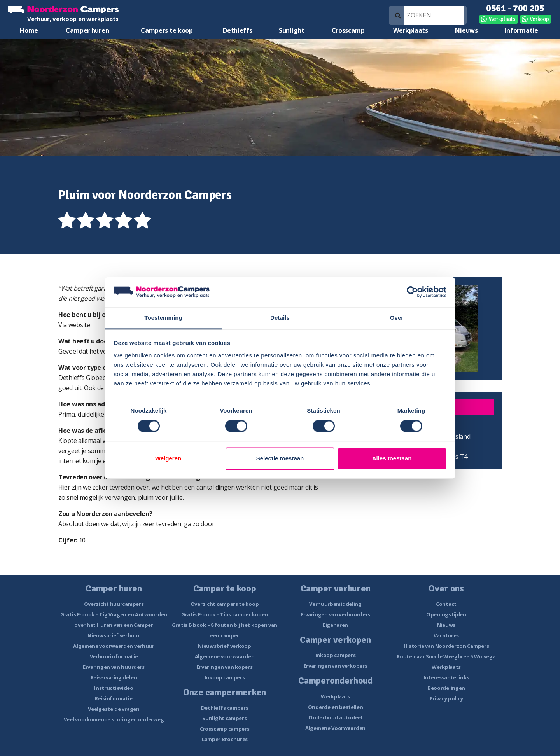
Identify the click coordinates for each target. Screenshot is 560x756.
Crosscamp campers (225, 729)
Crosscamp (348, 30)
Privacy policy (446, 698)
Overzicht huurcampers (114, 604)
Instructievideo (114, 688)
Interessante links (446, 677)
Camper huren (87, 30)
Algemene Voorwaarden (335, 728)
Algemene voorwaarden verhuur (114, 646)
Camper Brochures (225, 739)
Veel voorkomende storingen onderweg (114, 719)
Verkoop (539, 19)
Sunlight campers (224, 718)
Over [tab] (397, 318)
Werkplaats (502, 19)
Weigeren (168, 458)
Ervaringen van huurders (114, 667)
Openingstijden (446, 614)
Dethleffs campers (225, 708)
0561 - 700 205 (515, 8)
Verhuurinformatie (114, 656)
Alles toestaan (392, 458)
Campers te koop (167, 30)
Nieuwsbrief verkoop (224, 646)
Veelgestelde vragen (114, 709)
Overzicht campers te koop (225, 604)
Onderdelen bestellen (336, 707)
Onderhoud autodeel (335, 717)
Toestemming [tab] (163, 318)
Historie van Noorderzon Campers (446, 646)
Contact (446, 604)
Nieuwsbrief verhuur (114, 635)
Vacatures (446, 635)
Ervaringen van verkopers (336, 666)
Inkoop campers (225, 677)
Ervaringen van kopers (225, 667)
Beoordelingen (446, 688)
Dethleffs (237, 30)
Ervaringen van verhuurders (335, 614)
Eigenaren (335, 625)
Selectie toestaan (280, 458)
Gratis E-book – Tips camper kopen (225, 614)
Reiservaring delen (114, 677)
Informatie (521, 30)
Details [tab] (280, 318)
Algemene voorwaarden (225, 656)
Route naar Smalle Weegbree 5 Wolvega (446, 656)
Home (29, 30)
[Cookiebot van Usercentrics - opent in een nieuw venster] (412, 292)
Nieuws (466, 30)
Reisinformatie (114, 698)
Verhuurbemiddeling (335, 604)
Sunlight (292, 30)
